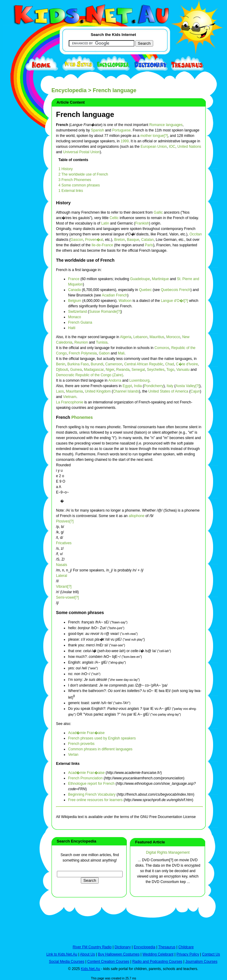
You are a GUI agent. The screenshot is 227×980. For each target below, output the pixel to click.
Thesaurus (167, 947)
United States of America (168, 391)
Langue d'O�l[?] (174, 301)
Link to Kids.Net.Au (62, 954)
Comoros (162, 348)
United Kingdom (98, 391)
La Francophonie (70, 402)
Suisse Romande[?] (105, 312)
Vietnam (70, 397)
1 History (66, 169)
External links (68, 764)
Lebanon (141, 337)
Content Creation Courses (108, 962)
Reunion (81, 342)
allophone (137, 516)
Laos (60, 391)
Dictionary (123, 947)
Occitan (196, 234)
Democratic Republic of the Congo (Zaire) (89, 375)
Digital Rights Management (168, 852)
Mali (121, 353)
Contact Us (211, 954)
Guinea (76, 370)
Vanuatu (183, 370)
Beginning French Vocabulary (92, 794)
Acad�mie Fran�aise (86, 733)
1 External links (71, 191)
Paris (149, 245)
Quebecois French (176, 290)
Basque (133, 240)
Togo (170, 370)
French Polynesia (83, 353)
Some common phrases (80, 613)
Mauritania (74, 391)
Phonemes (82, 417)
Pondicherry (154, 386)
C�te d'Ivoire (187, 364)
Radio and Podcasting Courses (157, 962)
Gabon (104, 353)
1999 (125, 141)
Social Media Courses (67, 962)
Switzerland (77, 312)
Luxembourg (139, 380)
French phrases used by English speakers (102, 738)
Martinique (160, 279)
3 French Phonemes (75, 180)
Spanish (97, 130)
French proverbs (81, 744)
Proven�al (94, 240)
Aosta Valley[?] (188, 386)
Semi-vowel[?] (67, 597)
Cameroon (114, 364)
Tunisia (102, 342)
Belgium (75, 301)
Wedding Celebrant (158, 954)
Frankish (142, 223)
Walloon (125, 301)
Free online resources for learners (95, 800)
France (74, 279)
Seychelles (156, 370)
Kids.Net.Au (90, 969)
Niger (110, 370)
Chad (170, 364)
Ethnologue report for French (91, 784)
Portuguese (121, 130)
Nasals (62, 565)
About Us (87, 954)
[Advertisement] (18, 221)
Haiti (72, 328)
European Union (154, 147)
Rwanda (123, 370)
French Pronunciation (85, 778)
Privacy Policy (188, 954)
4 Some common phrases (79, 185)
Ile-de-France (102, 245)
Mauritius (157, 337)
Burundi (97, 364)
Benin (61, 364)
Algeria (125, 337)
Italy (170, 386)
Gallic (158, 212)
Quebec (145, 290)
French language (85, 114)
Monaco (75, 317)
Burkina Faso (78, 364)
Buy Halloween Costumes (118, 954)
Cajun (195, 391)
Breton (119, 240)
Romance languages (166, 125)
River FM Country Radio (92, 947)
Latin (105, 223)
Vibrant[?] (64, 587)
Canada (74, 290)
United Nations (189, 147)
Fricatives (64, 543)
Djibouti (62, 370)
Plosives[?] (65, 521)
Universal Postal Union (81, 152)
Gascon (77, 240)
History (63, 203)
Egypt (127, 386)
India (138, 386)
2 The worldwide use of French (83, 174)
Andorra (115, 380)
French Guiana (80, 322)
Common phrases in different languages (100, 749)
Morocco (173, 337)
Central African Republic (144, 364)
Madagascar (94, 370)
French (64, 417)
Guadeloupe (140, 279)
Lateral (62, 576)
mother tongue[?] (154, 136)
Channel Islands (126, 391)
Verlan (73, 755)
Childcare (186, 947)
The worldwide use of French (85, 260)
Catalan (148, 240)
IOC (172, 147)
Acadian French (114, 295)
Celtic (114, 218)
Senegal (138, 370)
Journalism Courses (201, 962)
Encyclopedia (69, 90)
